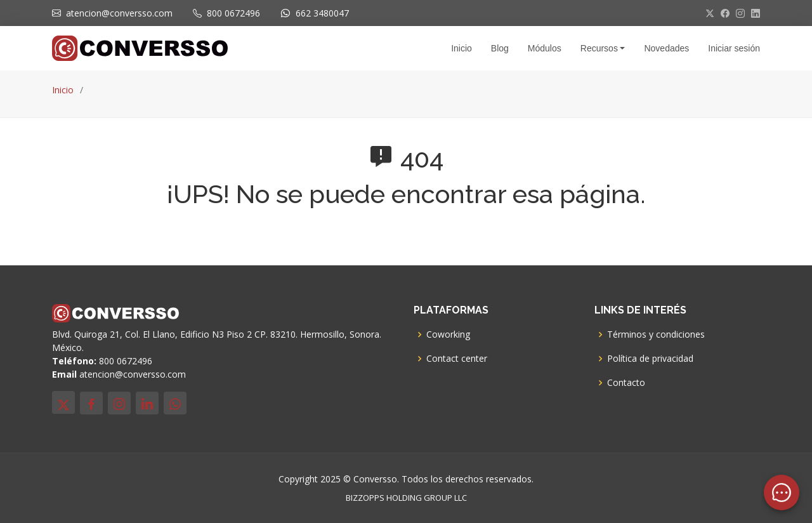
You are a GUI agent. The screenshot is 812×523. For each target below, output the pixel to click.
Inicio (63, 90)
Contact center (457, 359)
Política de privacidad (650, 359)
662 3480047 (322, 13)
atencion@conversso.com (119, 13)
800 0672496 (233, 13)
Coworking (448, 334)
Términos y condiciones (656, 334)
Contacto (626, 383)
